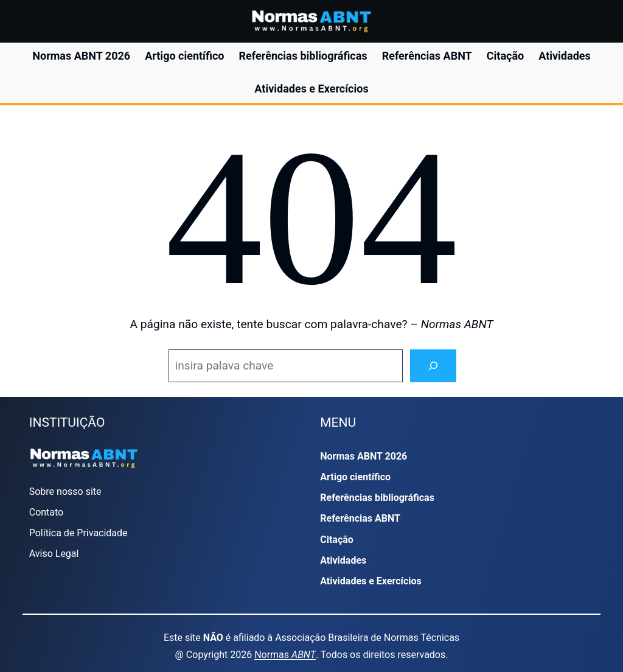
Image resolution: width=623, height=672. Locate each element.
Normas (285, 655)
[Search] (433, 366)
